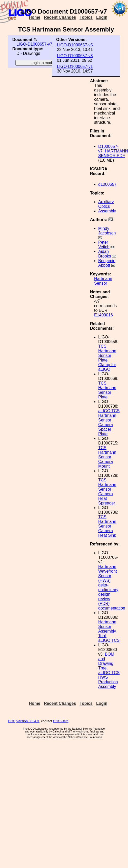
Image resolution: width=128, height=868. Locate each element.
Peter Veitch (104, 245)
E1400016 (104, 315)
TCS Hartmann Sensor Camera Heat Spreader (107, 492)
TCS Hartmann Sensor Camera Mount (107, 457)
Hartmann (103, 279)
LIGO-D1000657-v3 (75, 56)
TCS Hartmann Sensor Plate (107, 390)
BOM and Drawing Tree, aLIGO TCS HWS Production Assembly (109, 670)
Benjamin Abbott (107, 263)
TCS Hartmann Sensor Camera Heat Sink (107, 526)
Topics (86, 17)
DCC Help (61, 721)
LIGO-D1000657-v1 (75, 66)
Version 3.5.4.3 (28, 721)
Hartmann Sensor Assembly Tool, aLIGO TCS (109, 631)
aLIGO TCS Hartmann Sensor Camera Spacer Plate (109, 422)
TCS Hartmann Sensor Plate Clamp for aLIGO (107, 358)
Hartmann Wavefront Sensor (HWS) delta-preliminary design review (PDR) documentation (112, 587)
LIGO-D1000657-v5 (75, 45)
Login (102, 17)
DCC (12, 721)
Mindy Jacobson (107, 231)
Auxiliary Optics (106, 204)
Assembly (107, 211)
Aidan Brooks (105, 254)
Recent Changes (60, 17)
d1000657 (107, 184)
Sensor (101, 283)
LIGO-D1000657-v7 (34, 44)
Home (35, 17)
